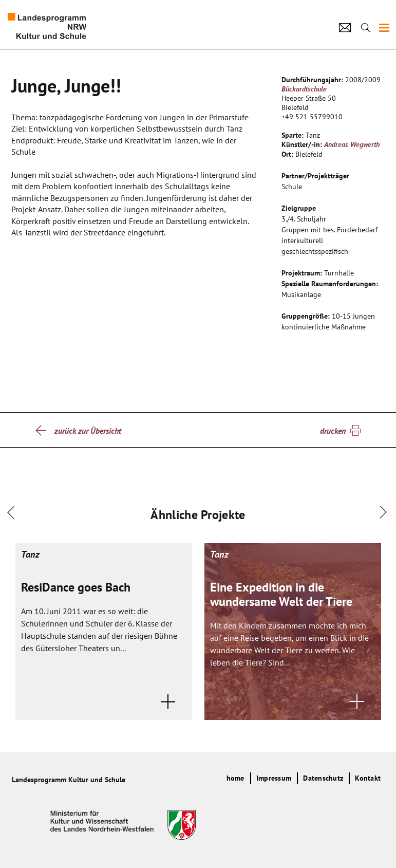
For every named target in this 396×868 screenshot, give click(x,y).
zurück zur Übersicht (88, 431)
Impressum (274, 778)
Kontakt (368, 778)
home (235, 778)
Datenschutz (323, 778)
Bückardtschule (304, 89)
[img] (384, 28)
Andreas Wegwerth (352, 144)
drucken (333, 431)
